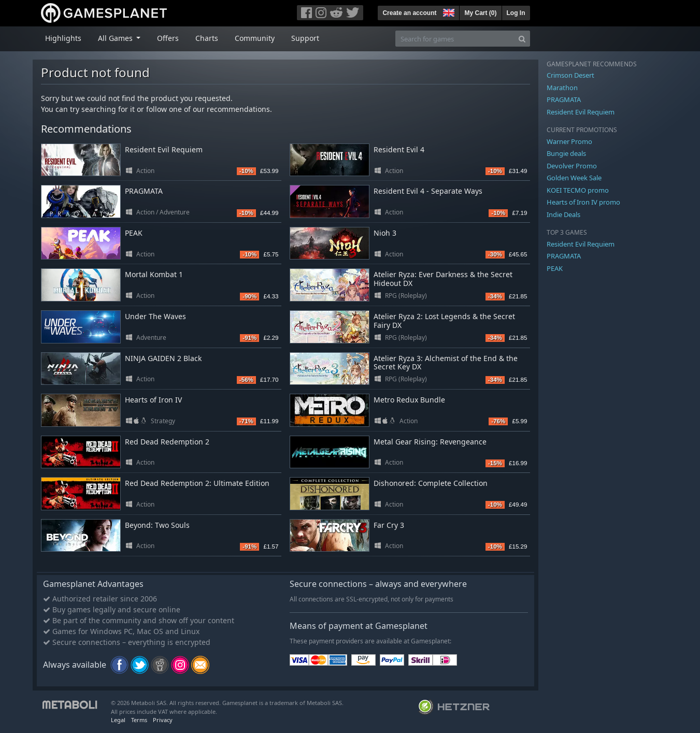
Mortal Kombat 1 (154, 274)
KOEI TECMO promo (578, 190)
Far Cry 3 (389, 525)
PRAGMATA (144, 191)
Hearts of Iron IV (153, 400)
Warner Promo (569, 141)
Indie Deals (563, 214)
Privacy (163, 720)
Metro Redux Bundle (409, 400)
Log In (516, 13)
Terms (139, 720)
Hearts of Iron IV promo (583, 202)
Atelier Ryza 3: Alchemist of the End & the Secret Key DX (446, 363)
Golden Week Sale (574, 178)
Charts (207, 38)
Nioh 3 (385, 233)
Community (255, 38)
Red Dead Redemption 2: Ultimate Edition (197, 483)
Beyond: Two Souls (157, 525)
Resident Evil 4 (399, 149)
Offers (168, 38)
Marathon (562, 88)
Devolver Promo (572, 166)
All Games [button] (116, 38)
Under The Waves (155, 316)
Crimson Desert (570, 75)
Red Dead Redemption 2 (167, 442)
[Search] (522, 39)
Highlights (63, 38)
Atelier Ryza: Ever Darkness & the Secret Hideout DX (443, 279)
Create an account (409, 13)
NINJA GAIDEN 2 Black (163, 358)
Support (305, 38)
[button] (448, 11)
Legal (118, 720)
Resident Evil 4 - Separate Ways (428, 191)
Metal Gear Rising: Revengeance (430, 442)
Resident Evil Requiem (164, 149)
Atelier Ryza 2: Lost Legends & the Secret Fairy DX (444, 321)
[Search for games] (455, 39)
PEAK (134, 233)
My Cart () (480, 13)
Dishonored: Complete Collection (431, 483)
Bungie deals (566, 153)
